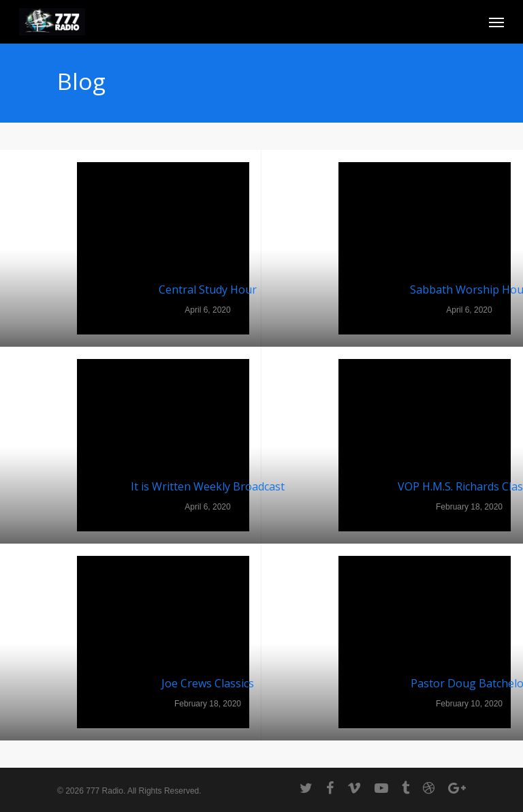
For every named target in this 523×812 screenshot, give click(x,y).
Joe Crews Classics (208, 683)
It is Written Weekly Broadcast (208, 486)
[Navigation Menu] (496, 22)
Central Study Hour (208, 290)
